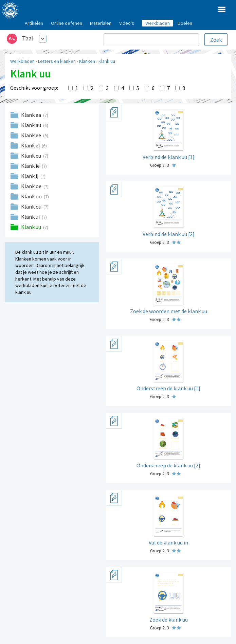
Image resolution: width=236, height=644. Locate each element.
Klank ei (31, 145)
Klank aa (32, 115)
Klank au (32, 125)
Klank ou (32, 207)
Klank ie (31, 166)
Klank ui (31, 217)
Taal (28, 38)
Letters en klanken (57, 61)
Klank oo (32, 196)
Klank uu (107, 61)
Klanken (87, 61)
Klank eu (32, 156)
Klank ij (30, 176)
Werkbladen (22, 61)
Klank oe (32, 186)
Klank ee (32, 135)
